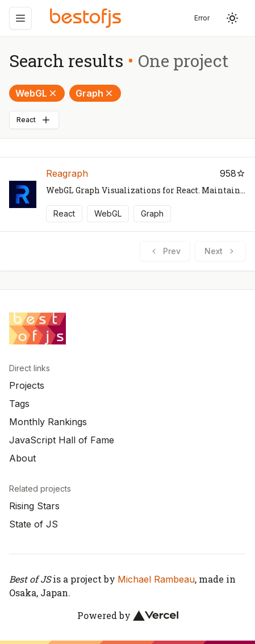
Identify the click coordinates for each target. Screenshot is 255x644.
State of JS (34, 524)
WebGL (37, 93)
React (34, 120)
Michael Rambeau (156, 579)
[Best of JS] (87, 18)
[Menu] (20, 18)
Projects (27, 385)
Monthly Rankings (48, 422)
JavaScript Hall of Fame (62, 440)
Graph (95, 93)
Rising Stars (34, 506)
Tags (19, 404)
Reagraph (67, 173)
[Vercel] (156, 616)
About (22, 458)
